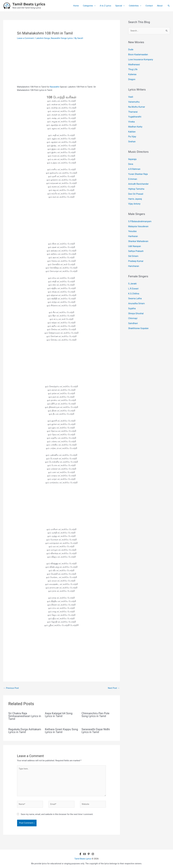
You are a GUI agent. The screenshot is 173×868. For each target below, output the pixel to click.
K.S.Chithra (133, 283)
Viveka (131, 118)
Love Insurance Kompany (140, 59)
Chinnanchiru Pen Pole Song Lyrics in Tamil (96, 715)
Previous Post (11, 688)
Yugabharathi (134, 114)
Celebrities (134, 6)
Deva (131, 159)
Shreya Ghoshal (135, 301)
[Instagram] (93, 854)
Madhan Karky (135, 123)
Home (76, 6)
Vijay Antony (134, 196)
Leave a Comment (25, 38)
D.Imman (132, 173)
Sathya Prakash (135, 242)
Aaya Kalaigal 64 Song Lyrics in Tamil (59, 715)
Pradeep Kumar (135, 251)
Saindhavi (133, 311)
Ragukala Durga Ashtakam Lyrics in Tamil (25, 731)
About (160, 6)
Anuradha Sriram (136, 292)
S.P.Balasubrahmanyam (139, 214)
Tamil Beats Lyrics (29, 4)
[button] (169, 6)
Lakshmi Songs (43, 38)
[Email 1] (84, 854)
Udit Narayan (134, 237)
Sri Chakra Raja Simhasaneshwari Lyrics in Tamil (25, 716)
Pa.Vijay (132, 132)
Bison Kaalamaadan (137, 54)
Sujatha (132, 297)
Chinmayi (133, 306)
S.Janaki (132, 273)
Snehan (132, 137)
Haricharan (133, 256)
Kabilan (132, 128)
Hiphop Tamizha (136, 182)
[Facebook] (80, 854)
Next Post (114, 688)
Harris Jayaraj (135, 192)
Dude (131, 49)
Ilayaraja (132, 154)
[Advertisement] (62, 65)
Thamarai (133, 109)
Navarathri (55, 87)
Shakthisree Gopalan (138, 315)
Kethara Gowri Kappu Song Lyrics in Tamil (61, 731)
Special (119, 6)
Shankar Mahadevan (138, 233)
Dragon (132, 78)
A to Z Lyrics (105, 6)
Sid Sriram (133, 247)
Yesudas (132, 223)
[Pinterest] (89, 854)
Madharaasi (134, 64)
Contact (149, 6)
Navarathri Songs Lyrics (62, 38)
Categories (88, 6)
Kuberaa (132, 73)
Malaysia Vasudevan (138, 219)
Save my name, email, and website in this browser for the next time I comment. (57, 814)
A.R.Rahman (134, 164)
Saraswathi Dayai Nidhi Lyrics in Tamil (96, 731)
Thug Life (133, 68)
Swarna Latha (135, 287)
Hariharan (133, 228)
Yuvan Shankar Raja (137, 168)
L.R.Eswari (133, 278)
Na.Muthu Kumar (136, 104)
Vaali (131, 95)
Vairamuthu (134, 100)
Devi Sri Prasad (135, 187)
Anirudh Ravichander (138, 178)
